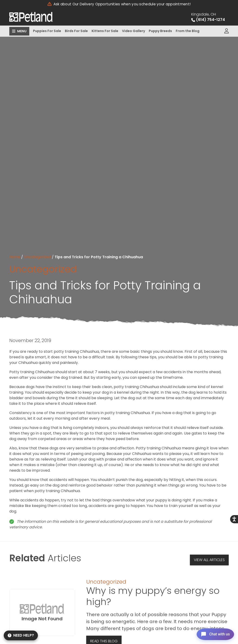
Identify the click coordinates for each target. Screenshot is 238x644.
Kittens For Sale (105, 31)
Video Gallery (134, 31)
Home (15, 257)
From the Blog (188, 31)
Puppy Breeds (160, 31)
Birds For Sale (76, 31)
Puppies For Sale (47, 31)
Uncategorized (37, 257)
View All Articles (209, 560)
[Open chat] (213, 633)
